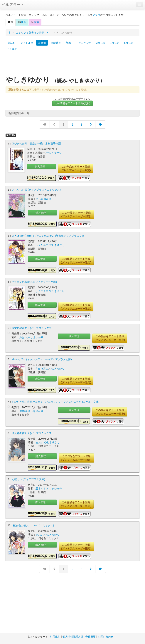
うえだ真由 (42, 245)
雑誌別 (12, 43)
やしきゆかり (54, 153)
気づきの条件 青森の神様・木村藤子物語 (36, 144)
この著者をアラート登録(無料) (72, 103)
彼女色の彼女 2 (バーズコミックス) (32, 433)
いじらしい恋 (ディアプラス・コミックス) (36, 190)
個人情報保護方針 (73, 637)
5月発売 (129, 43)
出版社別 (56, 43)
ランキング (85, 43)
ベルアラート (13, 5)
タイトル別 (27, 43)
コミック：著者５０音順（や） (34, 33)
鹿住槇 (23, 411)
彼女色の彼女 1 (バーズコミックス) (34, 525)
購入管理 (40, 167)
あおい (23, 337)
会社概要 (90, 637)
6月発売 (12, 49)
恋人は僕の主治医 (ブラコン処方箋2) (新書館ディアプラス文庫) (48, 236)
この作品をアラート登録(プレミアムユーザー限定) (76, 168)
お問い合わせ (106, 637)
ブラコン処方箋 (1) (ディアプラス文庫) (34, 282)
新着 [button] (70, 43)
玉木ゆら (41, 488)
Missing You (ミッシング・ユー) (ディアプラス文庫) (42, 359)
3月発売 (101, 43)
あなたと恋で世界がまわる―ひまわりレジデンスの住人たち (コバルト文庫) (56, 402)
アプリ (96, 15)
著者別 (42, 43)
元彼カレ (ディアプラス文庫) (28, 479)
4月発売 (115, 43)
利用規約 (55, 637)
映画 (22, 22)
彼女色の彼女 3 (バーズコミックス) (32, 328)
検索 (35, 22)
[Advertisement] (72, 65)
